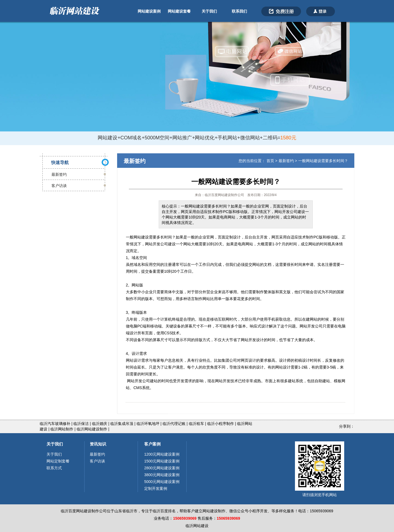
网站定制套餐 (58, 461)
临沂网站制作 (62, 429)
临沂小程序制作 (221, 424)
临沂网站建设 (197, 526)
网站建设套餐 (179, 11)
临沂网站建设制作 (92, 429)
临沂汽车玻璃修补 (55, 424)
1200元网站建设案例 (162, 454)
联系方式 (54, 468)
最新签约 (59, 174)
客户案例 (152, 444)
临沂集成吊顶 (122, 424)
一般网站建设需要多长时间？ (323, 161)
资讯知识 (98, 444)
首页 (270, 161)
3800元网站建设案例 (162, 475)
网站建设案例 (149, 11)
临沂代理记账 (174, 424)
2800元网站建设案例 (162, 468)
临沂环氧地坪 (148, 424)
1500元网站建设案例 (162, 461)
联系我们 (239, 11)
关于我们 (209, 11)
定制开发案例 (156, 488)
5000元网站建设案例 (162, 482)
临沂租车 (196, 424)
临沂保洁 (81, 424)
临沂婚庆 (100, 424)
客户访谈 (59, 186)
